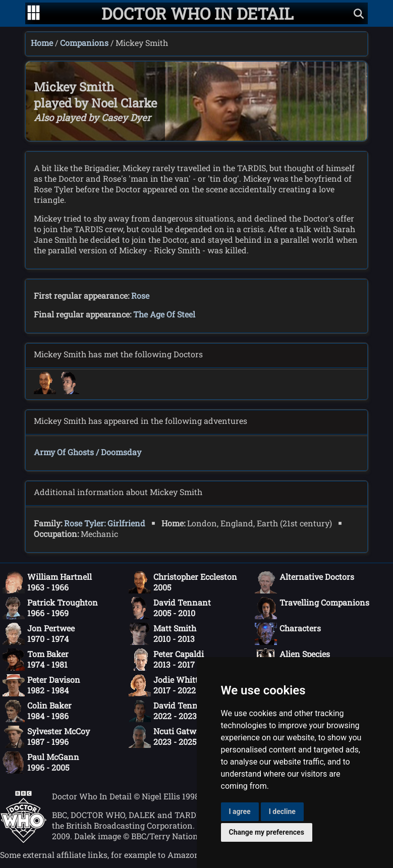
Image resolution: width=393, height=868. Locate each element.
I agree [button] (240, 811)
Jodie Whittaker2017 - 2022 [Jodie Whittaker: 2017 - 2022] (172, 685)
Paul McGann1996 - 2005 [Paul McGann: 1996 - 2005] (41, 763)
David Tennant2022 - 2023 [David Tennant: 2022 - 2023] (170, 711)
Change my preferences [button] (267, 832)
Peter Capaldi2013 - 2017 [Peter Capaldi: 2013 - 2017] (166, 660)
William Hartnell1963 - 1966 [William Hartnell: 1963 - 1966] (47, 582)
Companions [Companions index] (84, 43)
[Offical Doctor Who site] (23, 840)
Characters (288, 634)
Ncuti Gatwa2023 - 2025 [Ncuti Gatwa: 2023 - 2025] (165, 737)
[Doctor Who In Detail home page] (198, 13)
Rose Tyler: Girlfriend (105, 523)
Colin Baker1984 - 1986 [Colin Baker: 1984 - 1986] (37, 711)
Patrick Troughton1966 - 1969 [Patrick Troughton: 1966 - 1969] (50, 608)
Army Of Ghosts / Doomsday (88, 452)
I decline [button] (282, 811)
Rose (140, 295)
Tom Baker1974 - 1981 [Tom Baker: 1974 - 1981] (36, 660)
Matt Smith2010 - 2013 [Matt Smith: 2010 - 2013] (162, 634)
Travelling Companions (312, 608)
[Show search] (359, 13)
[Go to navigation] (34, 14)
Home (42, 43)
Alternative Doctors (304, 582)
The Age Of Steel (164, 314)
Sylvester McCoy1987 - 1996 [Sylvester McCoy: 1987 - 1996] (46, 737)
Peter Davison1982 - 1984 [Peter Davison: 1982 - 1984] (41, 685)
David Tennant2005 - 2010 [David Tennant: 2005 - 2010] (170, 608)
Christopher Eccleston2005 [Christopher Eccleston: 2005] (183, 582)
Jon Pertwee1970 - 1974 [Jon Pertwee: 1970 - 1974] (39, 634)
